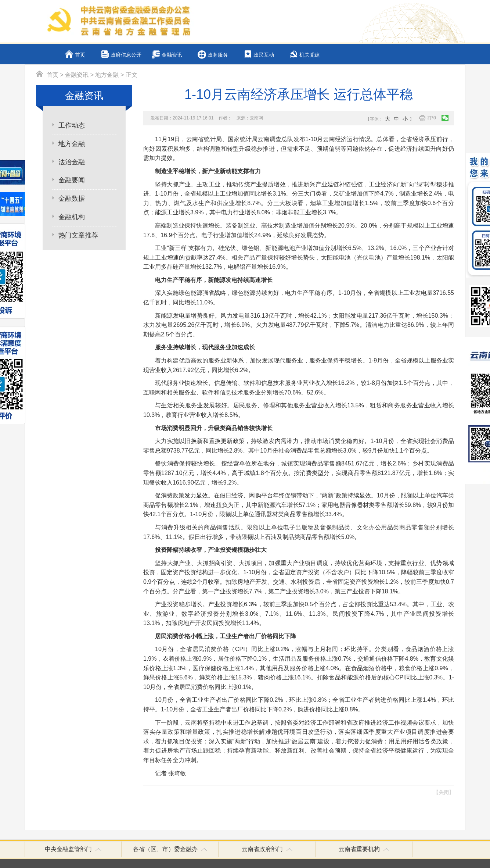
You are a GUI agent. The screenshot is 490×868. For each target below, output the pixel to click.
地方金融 (107, 75)
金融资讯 (172, 55)
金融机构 (72, 217)
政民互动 (264, 55)
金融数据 (72, 199)
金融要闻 (72, 180)
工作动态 (72, 125)
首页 (80, 55)
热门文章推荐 (78, 235)
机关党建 (310, 55)
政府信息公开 (126, 55)
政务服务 (218, 55)
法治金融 (72, 162)
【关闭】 (444, 792)
